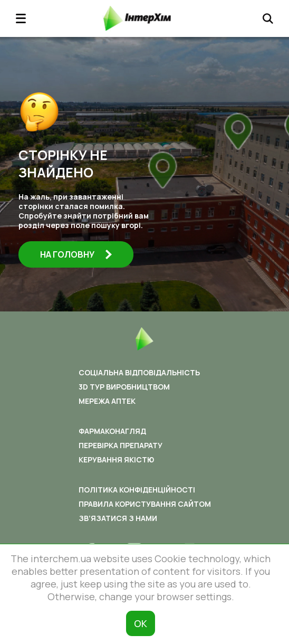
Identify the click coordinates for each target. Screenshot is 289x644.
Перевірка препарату (121, 445)
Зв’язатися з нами (118, 518)
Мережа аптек (107, 401)
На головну (76, 254)
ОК (141, 623)
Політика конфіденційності (137, 490)
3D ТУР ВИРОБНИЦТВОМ (124, 387)
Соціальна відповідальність (139, 372)
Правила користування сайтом (145, 504)
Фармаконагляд (112, 431)
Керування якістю (116, 460)
